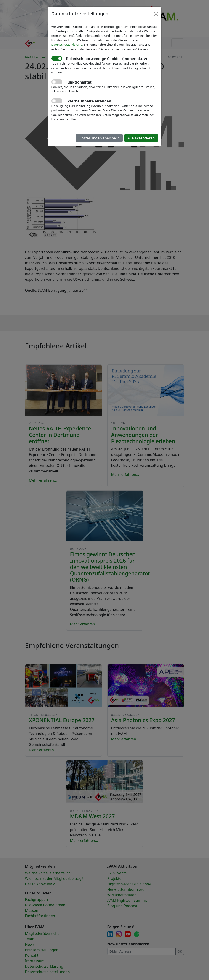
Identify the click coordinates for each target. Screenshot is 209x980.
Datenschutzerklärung (67, 45)
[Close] (156, 14)
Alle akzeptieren (141, 138)
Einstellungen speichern (99, 138)
